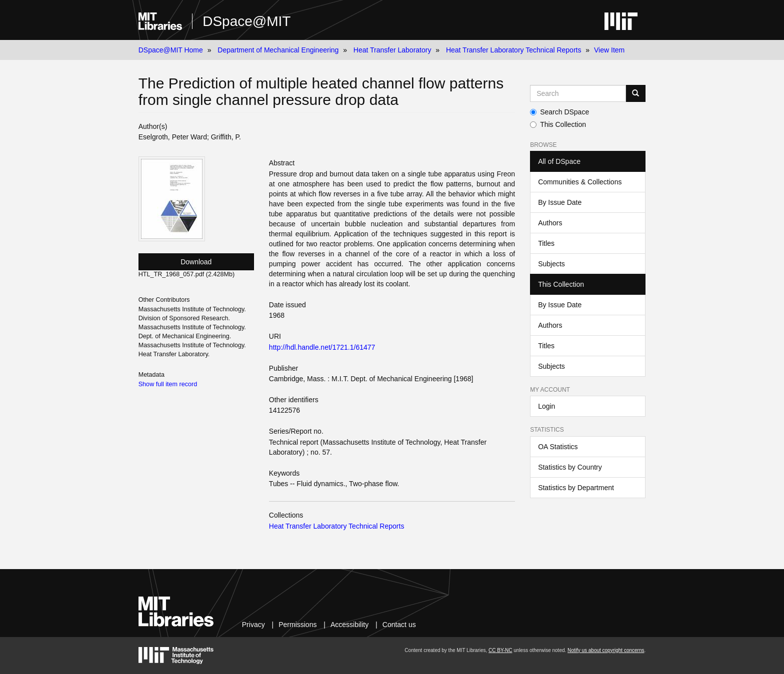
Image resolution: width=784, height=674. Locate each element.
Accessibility (349, 625)
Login (546, 406)
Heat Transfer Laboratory (392, 50)
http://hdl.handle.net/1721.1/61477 (322, 347)
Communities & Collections (580, 182)
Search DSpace (559, 112)
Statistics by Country (570, 467)
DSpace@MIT (246, 21)
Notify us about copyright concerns (606, 650)
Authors (550, 223)
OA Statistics (558, 447)
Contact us (399, 625)
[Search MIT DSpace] (578, 93)
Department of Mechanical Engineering (278, 50)
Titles (546, 243)
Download (196, 262)
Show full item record (168, 384)
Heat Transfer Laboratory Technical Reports (514, 50)
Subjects (551, 264)
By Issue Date (560, 202)
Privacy (253, 625)
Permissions (297, 625)
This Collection (558, 124)
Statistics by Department (576, 488)
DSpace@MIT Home (171, 50)
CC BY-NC (500, 650)
